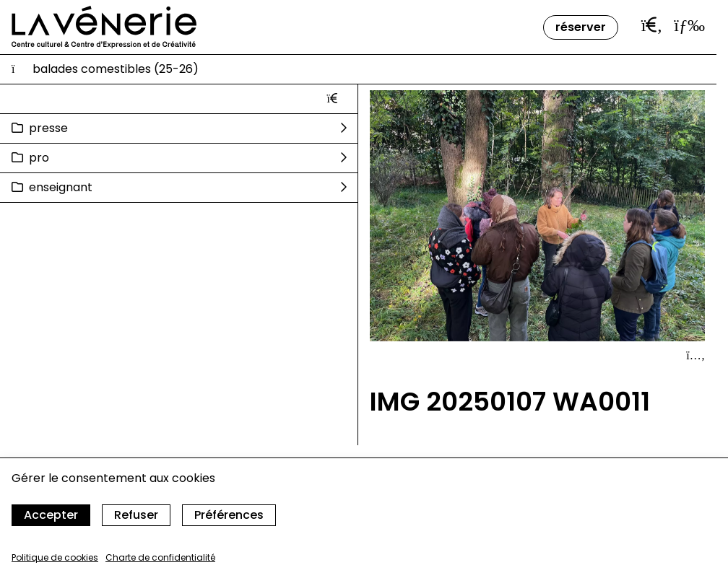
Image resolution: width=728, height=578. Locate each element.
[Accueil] (104, 27)
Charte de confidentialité (160, 557)
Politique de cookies (55, 557)
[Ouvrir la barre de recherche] (652, 25)
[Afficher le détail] (695, 356)
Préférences (229, 515)
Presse (48, 128)
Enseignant (61, 187)
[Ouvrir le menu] (689, 25)
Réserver (581, 27)
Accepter (51, 515)
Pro (39, 158)
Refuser (136, 515)
